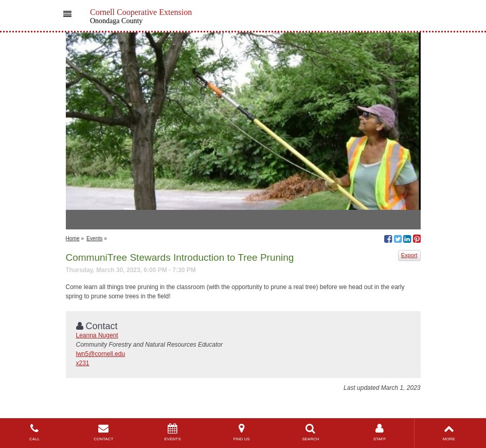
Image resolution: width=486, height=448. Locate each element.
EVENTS (172, 432)
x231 (83, 363)
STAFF (380, 432)
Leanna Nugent (97, 335)
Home (73, 238)
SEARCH (311, 432)
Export (409, 255)
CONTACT (103, 432)
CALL (34, 432)
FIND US (242, 432)
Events (94, 238)
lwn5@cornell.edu (101, 354)
